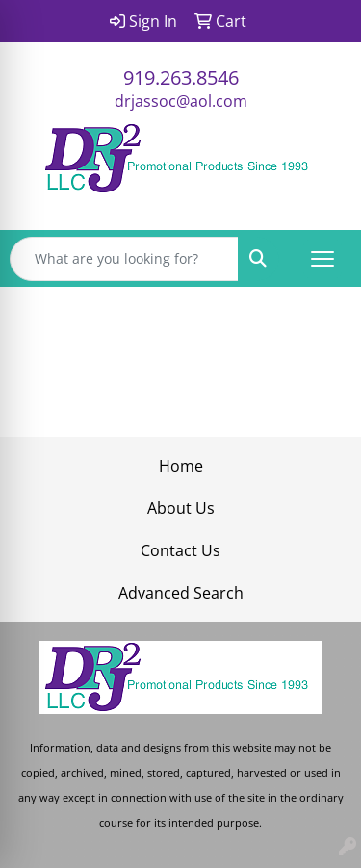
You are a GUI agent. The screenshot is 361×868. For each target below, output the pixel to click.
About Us (181, 508)
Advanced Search (181, 593)
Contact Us (180, 550)
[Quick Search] (124, 259)
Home (181, 466)
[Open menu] (322, 259)
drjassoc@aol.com (181, 101)
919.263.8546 (181, 77)
